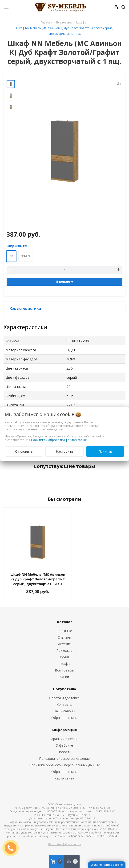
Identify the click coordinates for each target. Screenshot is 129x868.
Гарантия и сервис (64, 739)
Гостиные (64, 631)
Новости (64, 752)
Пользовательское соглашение (64, 758)
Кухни (64, 657)
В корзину (65, 282)
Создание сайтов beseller (107, 865)
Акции (64, 677)
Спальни (64, 637)
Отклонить (24, 451)
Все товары (64, 670)
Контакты (64, 704)
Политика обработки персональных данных (64, 765)
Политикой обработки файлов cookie (59, 440)
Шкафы (64, 664)
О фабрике (64, 745)
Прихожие (64, 650)
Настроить (64, 451)
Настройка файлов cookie (65, 844)
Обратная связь (64, 718)
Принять (105, 451)
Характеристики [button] (25, 308)
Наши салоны (64, 711)
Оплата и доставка (64, 698)
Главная (46, 22)
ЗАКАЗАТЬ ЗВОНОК (12, 848)
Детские (64, 644)
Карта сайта (64, 778)
